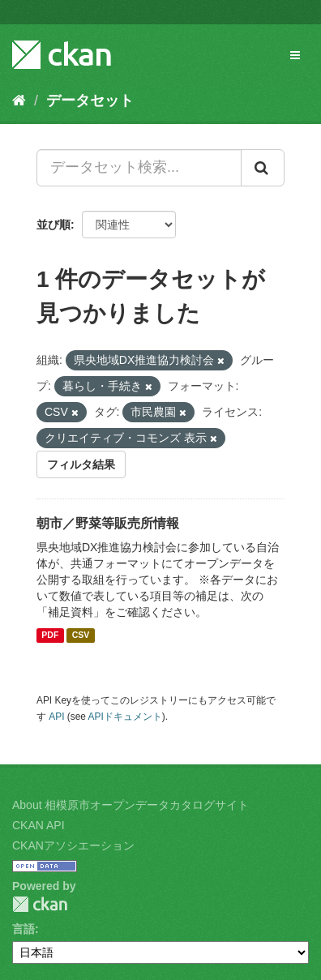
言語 (24, 929)
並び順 (53, 225)
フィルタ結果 (81, 464)
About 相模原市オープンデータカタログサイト (131, 805)
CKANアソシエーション (73, 845)
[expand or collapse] (295, 55)
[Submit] (263, 168)
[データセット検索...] (139, 168)
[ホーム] (19, 101)
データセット (90, 101)
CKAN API (39, 825)
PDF (50, 636)
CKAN (40, 904)
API (56, 717)
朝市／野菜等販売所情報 (108, 523)
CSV (81, 636)
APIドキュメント (125, 717)
